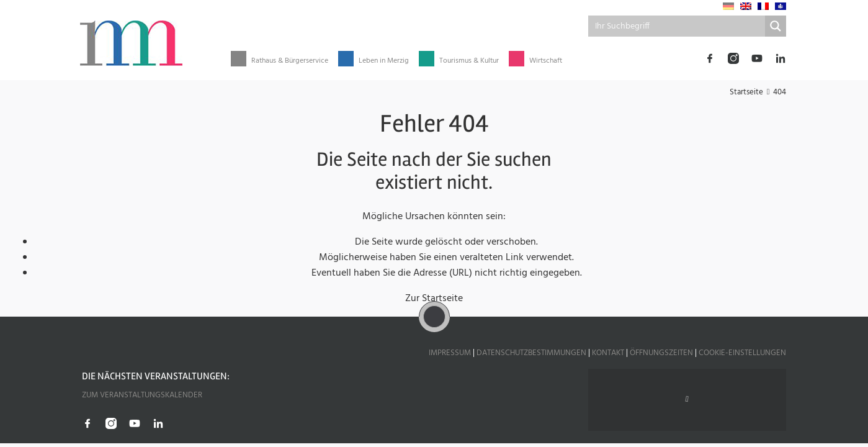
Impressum (450, 353)
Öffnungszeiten (661, 353)
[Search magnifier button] (776, 26)
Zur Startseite (434, 299)
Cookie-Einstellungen (742, 353)
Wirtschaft (546, 61)
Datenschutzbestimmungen (531, 353)
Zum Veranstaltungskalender (142, 395)
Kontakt (608, 353)
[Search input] (678, 26)
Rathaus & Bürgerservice (290, 61)
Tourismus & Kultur (469, 61)
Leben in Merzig (384, 61)
